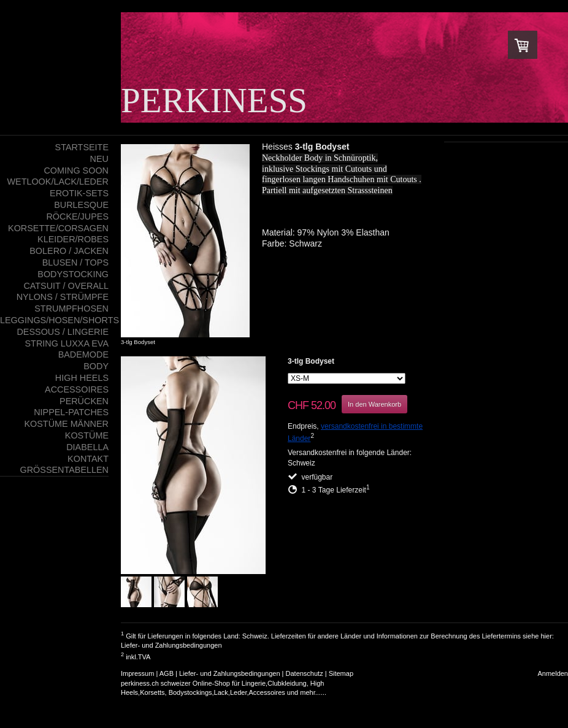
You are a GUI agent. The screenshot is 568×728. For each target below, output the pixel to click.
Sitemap (341, 673)
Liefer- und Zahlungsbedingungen (171, 645)
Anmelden (553, 673)
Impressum (137, 673)
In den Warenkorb (374, 404)
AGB (167, 673)
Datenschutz (305, 673)
